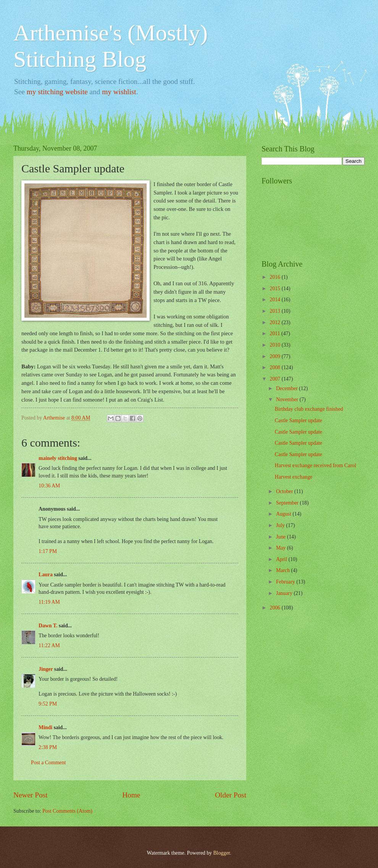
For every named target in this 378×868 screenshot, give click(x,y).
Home (131, 795)
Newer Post (31, 795)
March (283, 570)
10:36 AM (49, 486)
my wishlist (119, 92)
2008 (275, 367)
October (285, 491)
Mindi (45, 727)
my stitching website (57, 92)
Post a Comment (48, 763)
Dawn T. (48, 626)
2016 (275, 277)
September (288, 503)
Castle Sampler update (298, 420)
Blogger (221, 853)
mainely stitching (58, 458)
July (281, 525)
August (284, 514)
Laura (46, 575)
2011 (275, 334)
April (282, 559)
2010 (275, 345)
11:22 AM (49, 645)
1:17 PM (48, 551)
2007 (275, 379)
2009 (275, 356)
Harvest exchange (293, 477)
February (286, 582)
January (285, 593)
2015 (275, 289)
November (288, 399)
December (288, 388)
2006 (275, 608)
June (282, 537)
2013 (275, 311)
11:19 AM (49, 602)
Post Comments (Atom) (67, 811)
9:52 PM (48, 704)
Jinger (46, 669)
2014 (275, 300)
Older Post (231, 795)
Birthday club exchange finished (309, 409)
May (282, 548)
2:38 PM (48, 747)
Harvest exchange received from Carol (315, 465)
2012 (275, 322)
